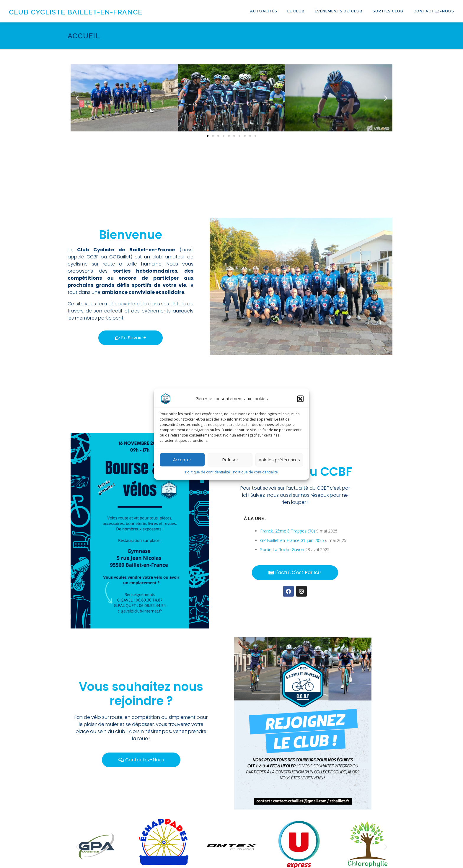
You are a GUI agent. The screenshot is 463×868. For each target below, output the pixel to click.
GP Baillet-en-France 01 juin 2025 (292, 540)
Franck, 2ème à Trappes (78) (288, 531)
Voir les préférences (279, 463)
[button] (300, 403)
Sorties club (388, 11)
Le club (296, 11)
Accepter (182, 463)
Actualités (264, 11)
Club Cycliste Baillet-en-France (76, 12)
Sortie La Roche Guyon (282, 549)
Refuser (230, 463)
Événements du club (339, 11)
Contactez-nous (434, 11)
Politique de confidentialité (208, 476)
